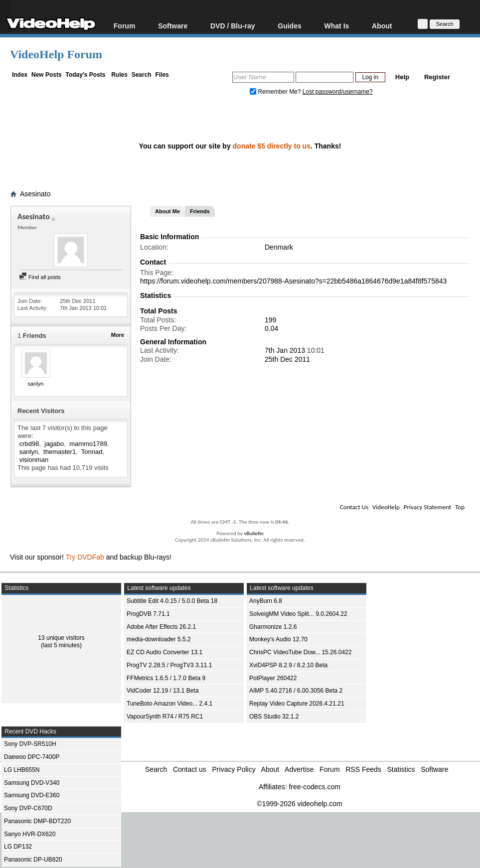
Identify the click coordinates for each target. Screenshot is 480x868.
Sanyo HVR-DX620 (30, 834)
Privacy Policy (234, 769)
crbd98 (29, 444)
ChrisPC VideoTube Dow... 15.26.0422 (300, 652)
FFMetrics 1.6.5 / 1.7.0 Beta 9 (166, 678)
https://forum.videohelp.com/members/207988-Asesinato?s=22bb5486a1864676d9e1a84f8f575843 (293, 281)
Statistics (401, 769)
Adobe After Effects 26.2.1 (161, 627)
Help (402, 77)
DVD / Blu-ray (233, 26)
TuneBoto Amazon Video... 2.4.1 (169, 704)
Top (460, 507)
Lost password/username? (338, 92)
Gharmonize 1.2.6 (273, 627)
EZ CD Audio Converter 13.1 (164, 652)
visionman (34, 460)
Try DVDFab (85, 557)
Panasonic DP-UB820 (33, 860)
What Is (337, 26)
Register (437, 77)
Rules (119, 75)
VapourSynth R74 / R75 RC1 (165, 717)
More (118, 335)
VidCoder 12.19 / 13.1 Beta (163, 691)
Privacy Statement (427, 507)
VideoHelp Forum (56, 54)
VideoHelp (386, 507)
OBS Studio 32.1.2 (274, 717)
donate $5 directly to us (272, 146)
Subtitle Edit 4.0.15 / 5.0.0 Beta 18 (172, 601)
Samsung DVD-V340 (32, 783)
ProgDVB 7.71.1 (148, 614)
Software (173, 26)
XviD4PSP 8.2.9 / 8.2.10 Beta (288, 665)
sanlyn (36, 384)
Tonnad (92, 452)
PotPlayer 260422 (273, 678)
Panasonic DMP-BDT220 (37, 821)
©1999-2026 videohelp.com (299, 804)
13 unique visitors (61, 638)
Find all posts (40, 277)
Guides (289, 26)
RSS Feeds (363, 769)
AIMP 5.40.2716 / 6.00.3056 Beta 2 (296, 691)
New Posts (47, 75)
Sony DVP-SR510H (30, 744)
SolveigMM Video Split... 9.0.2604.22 (298, 614)
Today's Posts (85, 75)
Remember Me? (276, 92)
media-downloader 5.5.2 (159, 639)
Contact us (190, 769)
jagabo (54, 444)
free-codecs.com (314, 787)
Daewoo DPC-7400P (32, 757)
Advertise (299, 769)
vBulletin (253, 533)
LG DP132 (18, 847)
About (382, 26)
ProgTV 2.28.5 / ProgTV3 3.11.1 (169, 665)
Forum (125, 26)
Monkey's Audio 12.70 (278, 639)
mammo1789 (88, 444)
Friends (200, 211)
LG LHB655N (22, 770)
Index (20, 75)
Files (162, 75)
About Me (167, 211)
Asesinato (35, 194)
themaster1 (60, 452)
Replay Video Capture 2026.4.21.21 (297, 704)
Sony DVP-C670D (28, 808)
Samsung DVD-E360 (32, 795)
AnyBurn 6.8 (266, 601)
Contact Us (354, 507)
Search (142, 75)
